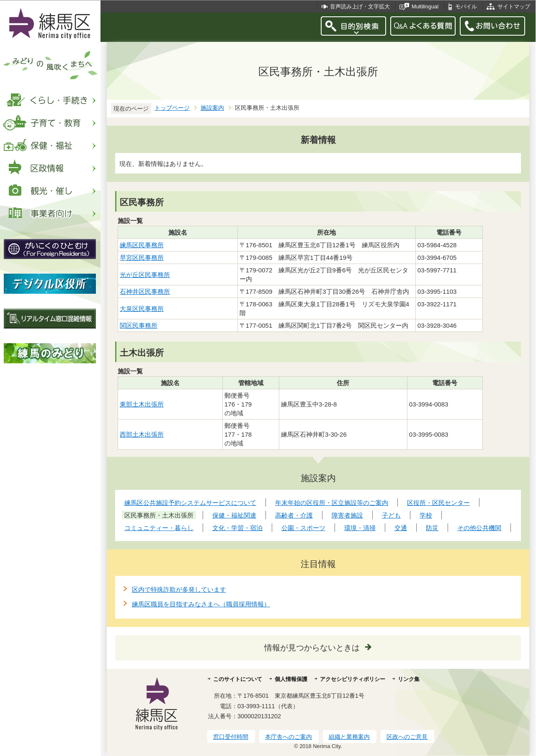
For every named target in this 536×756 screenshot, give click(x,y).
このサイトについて (238, 679)
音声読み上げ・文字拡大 (360, 6)
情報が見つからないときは (312, 648)
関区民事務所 (139, 325)
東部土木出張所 (142, 404)
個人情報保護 (291, 679)
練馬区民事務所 (142, 245)
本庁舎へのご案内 (289, 737)
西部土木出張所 (142, 434)
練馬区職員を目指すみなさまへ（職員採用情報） (201, 604)
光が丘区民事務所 (145, 275)
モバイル (466, 6)
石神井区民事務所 (145, 291)
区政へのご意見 (407, 737)
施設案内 (212, 108)
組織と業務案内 (349, 737)
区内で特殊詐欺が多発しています (179, 589)
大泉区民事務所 (142, 309)
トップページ (172, 108)
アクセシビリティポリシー (353, 679)
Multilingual (425, 6)
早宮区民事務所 (142, 258)
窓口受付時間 (231, 737)
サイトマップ (514, 6)
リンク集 (409, 679)
